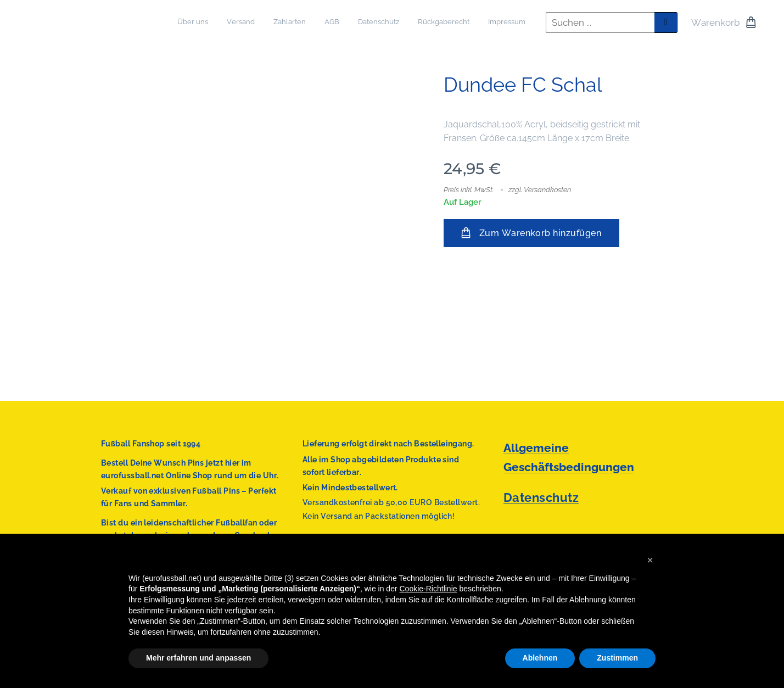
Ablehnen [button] (540, 658)
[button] (650, 560)
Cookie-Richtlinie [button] (429, 589)
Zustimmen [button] (617, 658)
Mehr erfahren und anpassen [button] (198, 658)
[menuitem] (413, 23)
